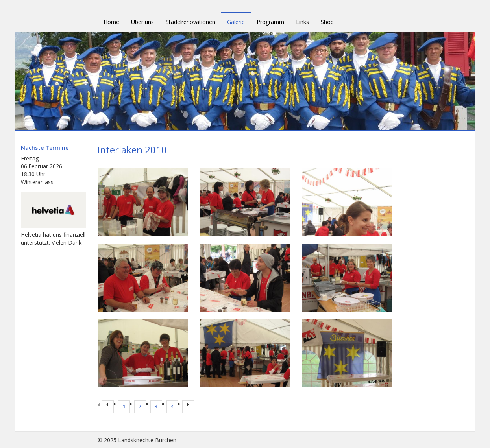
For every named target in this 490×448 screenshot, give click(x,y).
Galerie (236, 22)
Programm (270, 22)
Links (302, 22)
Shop (327, 22)
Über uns (142, 22)
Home (111, 22)
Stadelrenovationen (190, 22)
